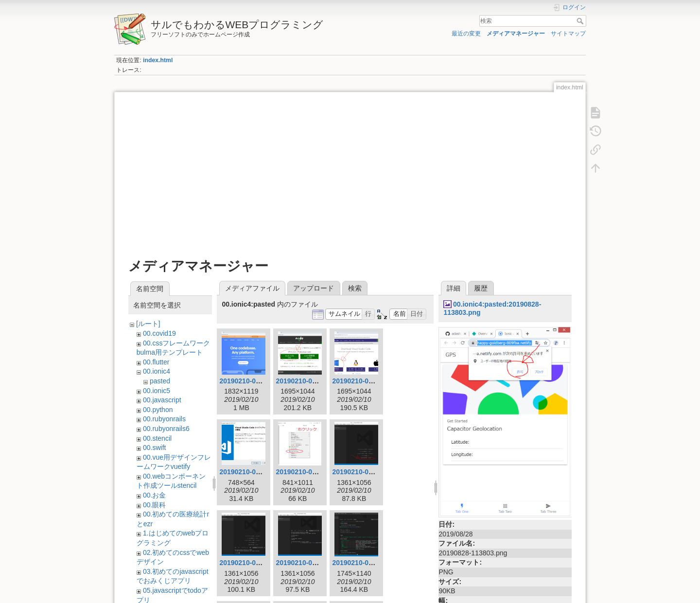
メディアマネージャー (516, 34)
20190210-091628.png (254, 472)
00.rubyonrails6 (166, 429)
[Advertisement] (350, 171)
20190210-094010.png (310, 563)
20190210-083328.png (310, 381)
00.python (158, 410)
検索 (581, 21)
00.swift (154, 448)
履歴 (481, 288)
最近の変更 (466, 34)
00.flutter (156, 362)
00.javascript (162, 400)
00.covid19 (159, 333)
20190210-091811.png (310, 472)
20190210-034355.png (254, 381)
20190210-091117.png (367, 381)
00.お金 (154, 495)
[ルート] (148, 324)
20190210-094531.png (367, 563)
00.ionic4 (157, 371)
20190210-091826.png (367, 472)
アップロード (314, 288)
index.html (158, 60)
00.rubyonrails (164, 419)
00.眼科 (154, 505)
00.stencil (157, 438)
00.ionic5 (157, 391)
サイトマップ (568, 34)
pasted (160, 381)
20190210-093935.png (254, 563)
